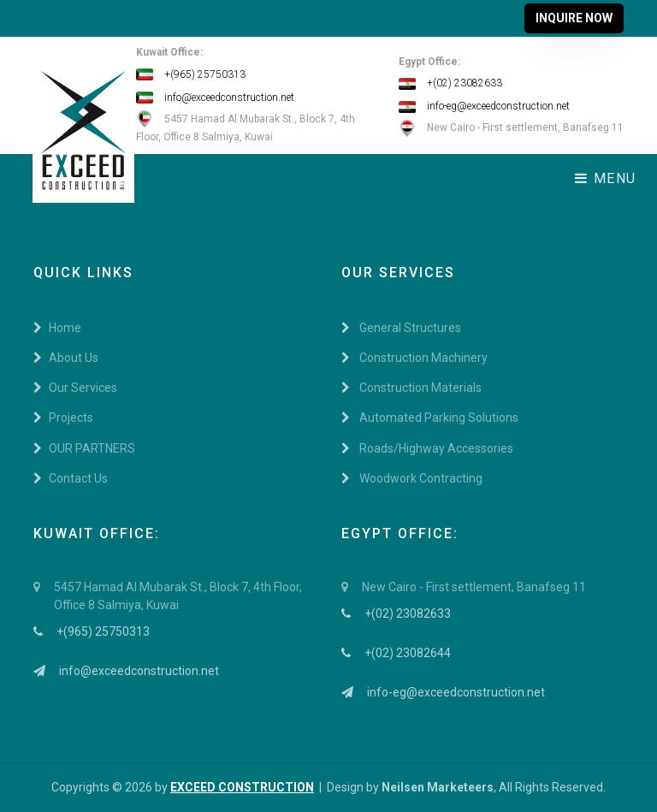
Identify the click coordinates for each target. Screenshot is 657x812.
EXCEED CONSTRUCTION (242, 787)
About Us (66, 358)
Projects (63, 418)
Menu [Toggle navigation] (606, 178)
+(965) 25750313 (191, 74)
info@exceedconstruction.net (215, 98)
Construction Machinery (414, 358)
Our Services (75, 388)
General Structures (401, 328)
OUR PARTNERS (84, 448)
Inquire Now (574, 18)
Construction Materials (411, 388)
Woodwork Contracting (412, 478)
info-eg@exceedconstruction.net (484, 106)
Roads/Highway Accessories (427, 448)
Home (57, 328)
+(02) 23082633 (450, 83)
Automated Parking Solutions (430, 418)
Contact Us (71, 478)
